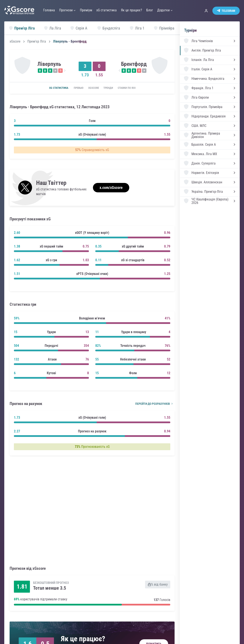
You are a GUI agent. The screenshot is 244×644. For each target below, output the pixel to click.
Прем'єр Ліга (37, 42)
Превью (75, 88)
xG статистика (53, 88)
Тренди (111, 88)
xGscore (15, 42)
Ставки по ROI (132, 88)
